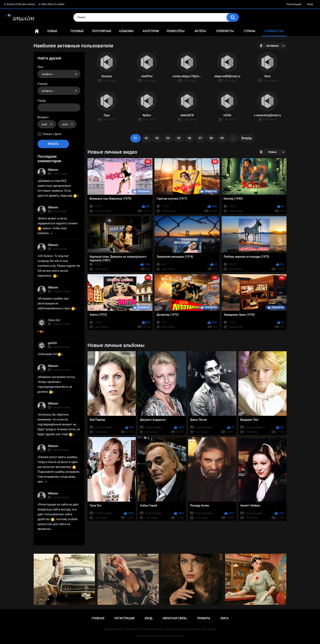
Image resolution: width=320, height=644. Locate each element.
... (233, 138)
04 (168, 138)
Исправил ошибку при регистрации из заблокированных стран (56, 303)
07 (200, 138)
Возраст (43, 117)
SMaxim (53, 170)
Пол (40, 67)
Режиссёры (176, 31)
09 (222, 138)
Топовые (77, 31)
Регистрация (294, 4)
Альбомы (126, 31)
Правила (204, 618)
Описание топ (50, 354)
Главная (37, 31)
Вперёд (247, 138)
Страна (42, 84)
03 (157, 138)
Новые (52, 31)
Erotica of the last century (21, 4)
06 (190, 138)
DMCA (224, 618)
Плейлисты (225, 31)
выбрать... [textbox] (48, 74)
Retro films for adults (53, 4)
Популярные (102, 31)
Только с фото (52, 134)
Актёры (200, 31)
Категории (151, 31)
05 (179, 138)
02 (146, 138)
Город (42, 101)
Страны (249, 31)
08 (211, 138)
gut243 (52, 343)
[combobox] (59, 74)
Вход (310, 4)
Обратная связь (175, 618)
